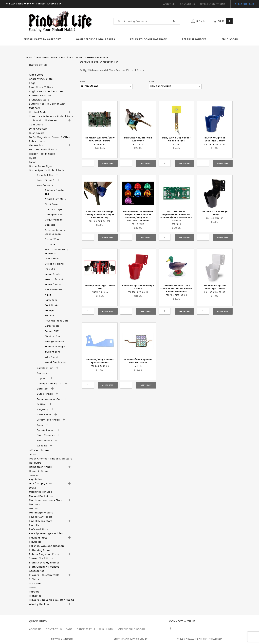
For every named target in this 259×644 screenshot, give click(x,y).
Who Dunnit (52, 357)
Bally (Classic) (46, 180)
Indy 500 (50, 269)
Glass (33, 455)
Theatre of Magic (55, 347)
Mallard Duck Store (41, 496)
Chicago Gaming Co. (50, 384)
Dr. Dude (50, 244)
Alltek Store (36, 75)
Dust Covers (37, 133)
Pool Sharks (52, 305)
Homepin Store (38, 471)
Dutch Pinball (45, 394)
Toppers (34, 592)
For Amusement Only (50, 399)
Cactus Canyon (54, 209)
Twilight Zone (53, 352)
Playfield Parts (38, 538)
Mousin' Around (54, 284)
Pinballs (34, 525)
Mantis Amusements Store (46, 500)
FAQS (69, 629)
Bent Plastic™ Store (41, 87)
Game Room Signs (41, 166)
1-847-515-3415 (245, 4)
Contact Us (187, 4)
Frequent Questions (213, 4)
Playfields (35, 542)
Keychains (36, 479)
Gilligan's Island (54, 264)
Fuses (33, 162)
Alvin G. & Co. (45, 175)
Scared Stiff (52, 331)
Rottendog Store (39, 550)
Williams (42, 446)
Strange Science (55, 341)
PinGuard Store (39, 529)
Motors (33, 508)
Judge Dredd (53, 274)
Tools (32, 588)
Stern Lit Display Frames (44, 563)
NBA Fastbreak (54, 290)
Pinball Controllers (41, 517)
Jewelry (34, 475)
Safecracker (52, 326)
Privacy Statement (62, 639)
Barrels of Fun (46, 368)
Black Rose (51, 204)
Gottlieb (42, 404)
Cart (223, 21)
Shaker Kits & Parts (41, 558)
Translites (35, 596)
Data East (43, 389)
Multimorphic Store (41, 513)
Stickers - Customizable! (45, 575)
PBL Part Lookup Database (149, 39)
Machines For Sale (41, 492)
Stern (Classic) (46, 435)
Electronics (36, 145)
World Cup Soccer (56, 362)
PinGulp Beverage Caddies (46, 533)
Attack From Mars (55, 199)
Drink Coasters (38, 129)
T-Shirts (34, 579)
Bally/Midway (45, 185)
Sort (151, 81)
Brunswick (43, 373)
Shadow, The (52, 336)
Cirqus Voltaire (54, 220)
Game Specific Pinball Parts (96, 39)
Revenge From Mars (57, 321)
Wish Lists (106, 629)
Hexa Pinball (45, 415)
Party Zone (51, 300)
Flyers (33, 158)
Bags (32, 83)
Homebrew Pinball (41, 467)
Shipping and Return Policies (131, 639)
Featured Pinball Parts (43, 150)
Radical (49, 315)
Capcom (42, 378)
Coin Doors (36, 125)
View (82, 81)
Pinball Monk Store (41, 521)
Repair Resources (194, 39)
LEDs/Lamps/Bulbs (41, 484)
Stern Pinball (45, 441)
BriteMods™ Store (40, 96)
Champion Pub (54, 215)
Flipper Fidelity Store (42, 154)
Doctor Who (52, 239)
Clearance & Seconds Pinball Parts (51, 116)
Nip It (48, 295)
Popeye (49, 310)
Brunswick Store (39, 100)
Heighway (43, 409)
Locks (33, 488)
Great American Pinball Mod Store (51, 459)
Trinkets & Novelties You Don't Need (52, 600)
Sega (40, 425)
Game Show (52, 259)
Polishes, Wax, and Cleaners (47, 546)
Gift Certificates (39, 450)
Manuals (34, 504)
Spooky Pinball (46, 430)
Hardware (35, 463)
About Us (169, 4)
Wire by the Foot (39, 604)
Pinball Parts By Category (42, 39)
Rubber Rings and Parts (44, 554)
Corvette (50, 225)
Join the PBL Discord (131, 629)
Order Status (86, 629)
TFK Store (35, 583)
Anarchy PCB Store (41, 79)
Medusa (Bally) (54, 279)
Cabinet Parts (38, 112)
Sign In (198, 21)
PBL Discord (230, 39)
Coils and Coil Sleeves (43, 120)
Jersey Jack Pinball (49, 420)
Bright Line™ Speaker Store (46, 91)
